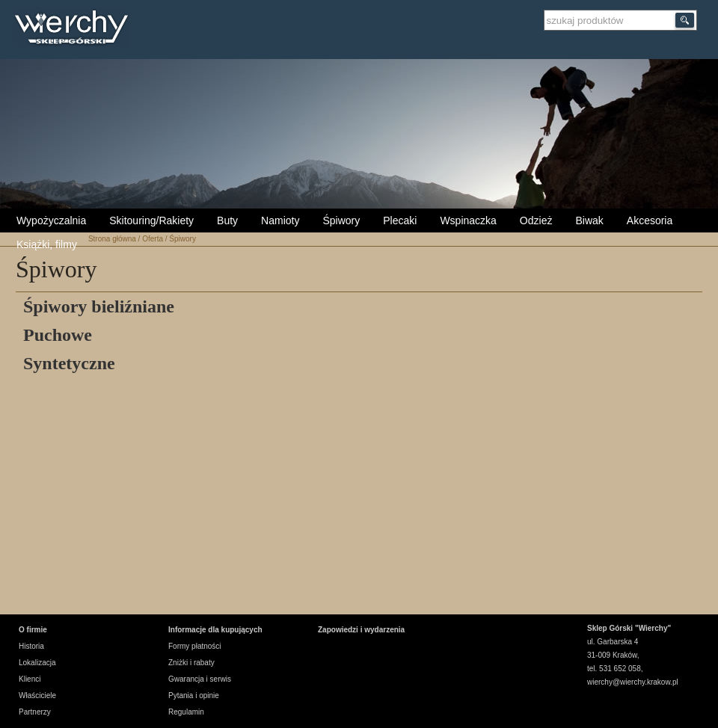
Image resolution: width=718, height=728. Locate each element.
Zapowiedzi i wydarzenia (361, 630)
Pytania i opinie (194, 695)
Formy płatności (195, 646)
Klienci (30, 679)
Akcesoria (650, 220)
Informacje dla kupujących (215, 630)
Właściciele (37, 695)
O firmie (33, 630)
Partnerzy (35, 712)
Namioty (280, 220)
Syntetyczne (69, 363)
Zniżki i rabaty (191, 663)
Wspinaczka (468, 220)
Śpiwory (341, 220)
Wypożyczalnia (51, 220)
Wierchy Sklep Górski (75, 29)
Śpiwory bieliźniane (99, 306)
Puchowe (58, 335)
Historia (31, 646)
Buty (227, 220)
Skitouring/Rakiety (151, 220)
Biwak (589, 220)
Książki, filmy (47, 244)
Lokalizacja (37, 663)
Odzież (536, 220)
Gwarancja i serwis (200, 679)
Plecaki (400, 220)
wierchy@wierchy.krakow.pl (633, 682)
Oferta (153, 239)
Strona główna (112, 239)
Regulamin (186, 712)
